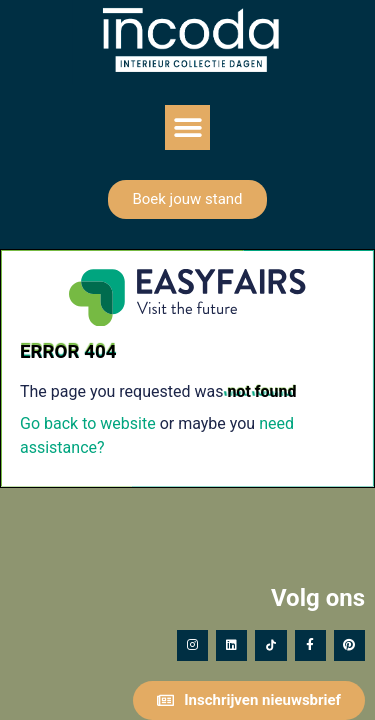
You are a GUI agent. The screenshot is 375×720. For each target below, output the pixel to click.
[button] (187, 127)
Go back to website (88, 423)
